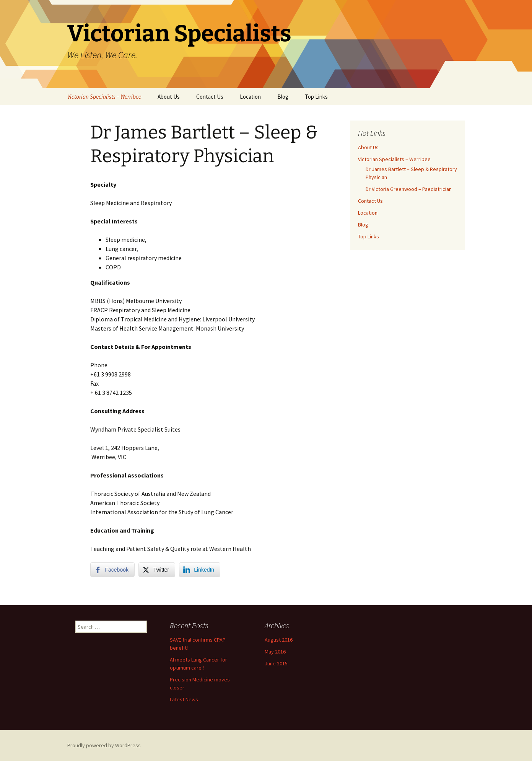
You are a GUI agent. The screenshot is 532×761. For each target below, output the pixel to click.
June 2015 (276, 663)
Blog (283, 97)
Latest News (184, 699)
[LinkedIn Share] (200, 570)
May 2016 (275, 652)
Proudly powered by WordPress (104, 745)
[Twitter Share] (157, 570)
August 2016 (279, 640)
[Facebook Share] (112, 570)
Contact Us (210, 97)
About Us (169, 97)
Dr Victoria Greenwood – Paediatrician (409, 189)
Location (250, 97)
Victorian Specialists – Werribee (104, 97)
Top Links (316, 97)
